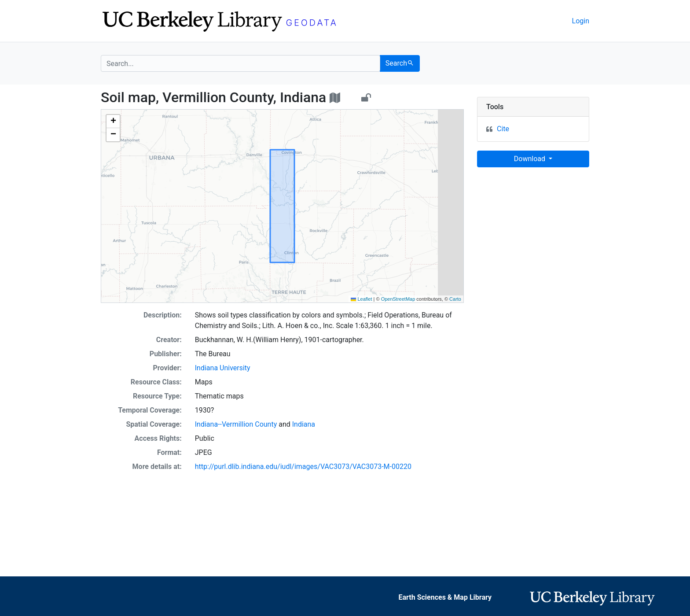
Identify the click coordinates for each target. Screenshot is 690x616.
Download (530, 159)
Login (581, 21)
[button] (113, 122)
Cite (503, 129)
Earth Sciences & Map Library (445, 597)
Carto (455, 299)
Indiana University (223, 368)
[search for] (240, 63)
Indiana (304, 424)
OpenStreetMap (398, 299)
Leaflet (361, 299)
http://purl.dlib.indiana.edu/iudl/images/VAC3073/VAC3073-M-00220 (303, 467)
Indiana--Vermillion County (236, 424)
